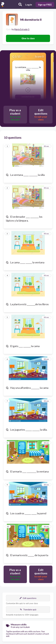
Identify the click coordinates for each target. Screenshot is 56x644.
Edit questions (28, 598)
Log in (29, 5)
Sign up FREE (45, 5)
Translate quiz (28, 609)
